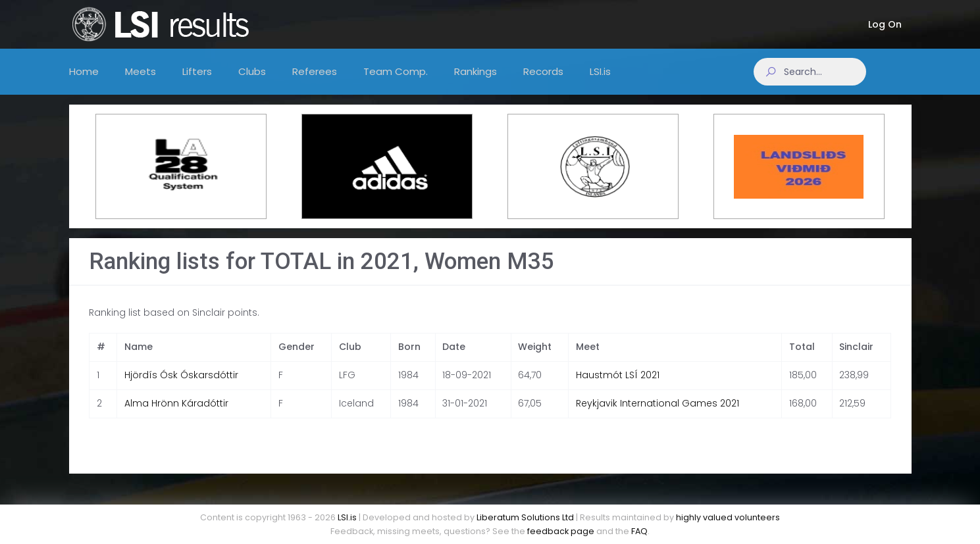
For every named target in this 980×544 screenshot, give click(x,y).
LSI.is (347, 517)
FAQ (639, 531)
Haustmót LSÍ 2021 (618, 385)
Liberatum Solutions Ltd (525, 517)
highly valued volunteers (728, 517)
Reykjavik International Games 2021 (658, 414)
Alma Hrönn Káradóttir (176, 414)
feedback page (561, 531)
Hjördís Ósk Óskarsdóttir (181, 385)
